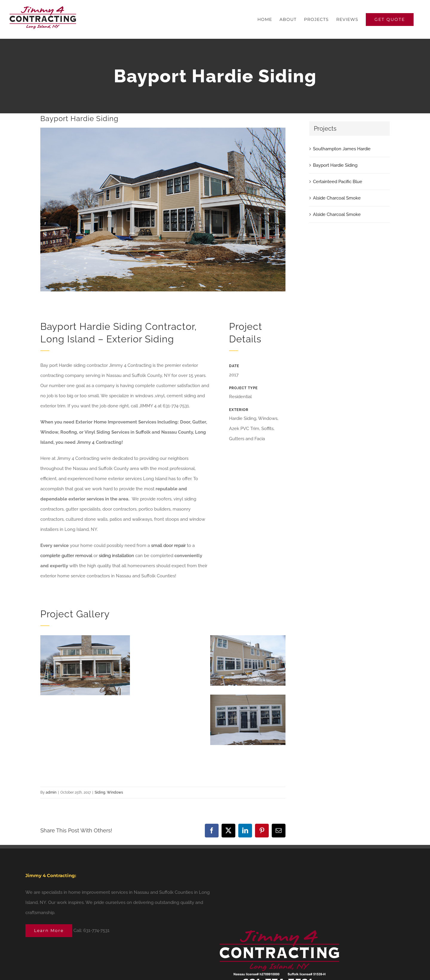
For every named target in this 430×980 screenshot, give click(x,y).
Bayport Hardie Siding (335, 165)
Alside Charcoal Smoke (337, 198)
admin (51, 792)
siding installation (116, 556)
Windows (115, 792)
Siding (100, 792)
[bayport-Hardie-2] (163, 210)
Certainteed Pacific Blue (338, 182)
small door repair (168, 545)
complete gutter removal (66, 556)
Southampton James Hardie (342, 149)
